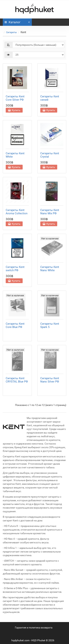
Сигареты (11, 32)
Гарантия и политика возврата (34, 628)
